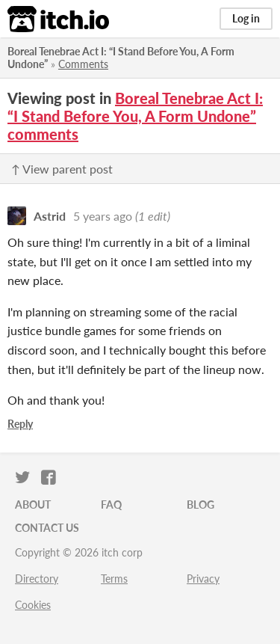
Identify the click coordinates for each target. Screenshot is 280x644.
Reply (20, 424)
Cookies (33, 605)
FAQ (111, 505)
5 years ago (103, 216)
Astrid (50, 216)
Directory (37, 579)
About (33, 505)
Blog (200, 505)
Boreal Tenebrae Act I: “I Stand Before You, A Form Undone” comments (135, 116)
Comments (83, 64)
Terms (114, 579)
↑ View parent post (62, 169)
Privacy (203, 579)
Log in (246, 18)
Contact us (47, 528)
